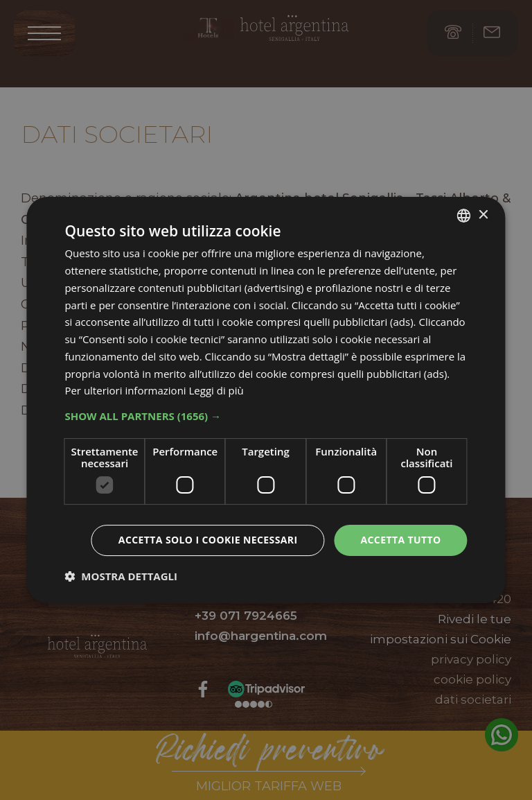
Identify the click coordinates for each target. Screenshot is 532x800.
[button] (266, 416)
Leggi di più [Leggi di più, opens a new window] (216, 390)
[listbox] (464, 216)
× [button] (483, 215)
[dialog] (266, 400)
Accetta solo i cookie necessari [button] (208, 540)
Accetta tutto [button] (400, 540)
